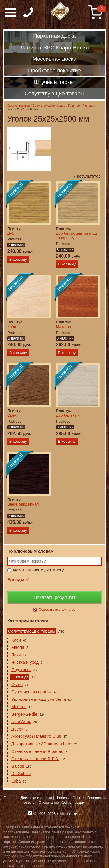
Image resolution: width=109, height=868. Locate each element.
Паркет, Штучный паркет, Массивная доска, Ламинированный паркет (61, 12)
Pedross (88, 106)
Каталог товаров (19, 106)
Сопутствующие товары (49, 106)
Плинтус (74, 106)
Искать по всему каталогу (39, 570)
